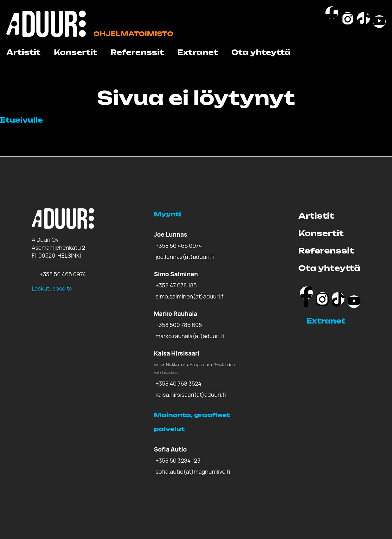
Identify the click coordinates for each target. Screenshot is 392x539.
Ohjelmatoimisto (133, 34)
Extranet (197, 52)
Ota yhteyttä (261, 52)
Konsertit (76, 52)
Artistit (23, 52)
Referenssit (137, 52)
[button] (333, 321)
